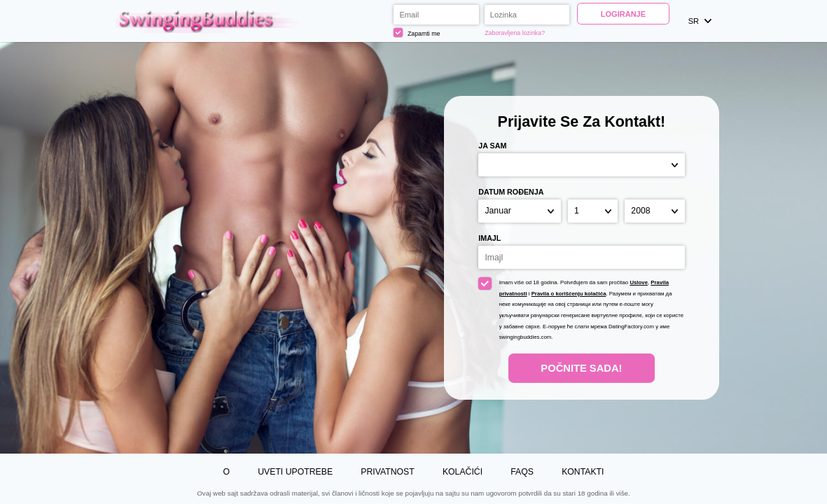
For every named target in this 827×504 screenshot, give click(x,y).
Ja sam (492, 146)
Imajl (489, 238)
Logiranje (623, 14)
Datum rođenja (511, 192)
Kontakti (583, 472)
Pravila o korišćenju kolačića (569, 294)
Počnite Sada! (581, 368)
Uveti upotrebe (295, 472)
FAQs (522, 472)
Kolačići (463, 472)
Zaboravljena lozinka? (515, 33)
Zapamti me (417, 33)
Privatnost (387, 472)
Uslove (639, 282)
